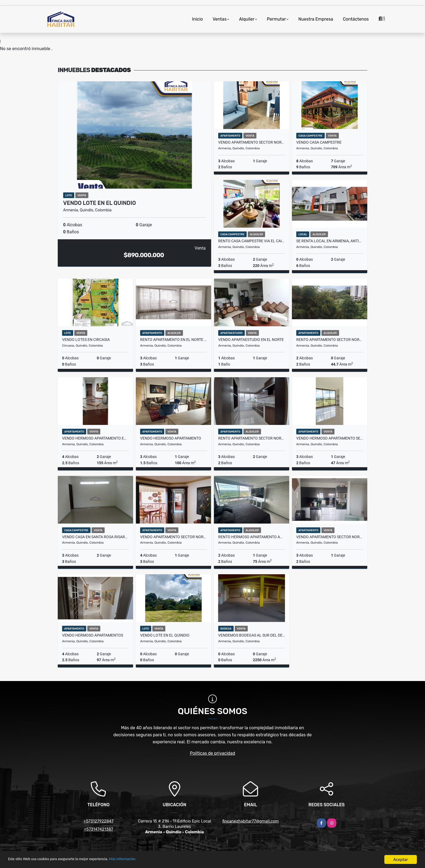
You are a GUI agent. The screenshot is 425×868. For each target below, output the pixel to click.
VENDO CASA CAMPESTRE (319, 142)
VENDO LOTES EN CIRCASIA (86, 340)
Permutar (276, 19)
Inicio (198, 19)
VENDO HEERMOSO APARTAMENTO (171, 438)
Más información (144, 860)
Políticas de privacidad (213, 753)
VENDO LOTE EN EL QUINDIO (99, 203)
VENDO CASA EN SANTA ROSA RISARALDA (95, 537)
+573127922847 (98, 821)
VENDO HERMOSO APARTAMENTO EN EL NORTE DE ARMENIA (95, 438)
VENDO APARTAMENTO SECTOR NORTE (252, 142)
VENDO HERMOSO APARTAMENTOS (93, 635)
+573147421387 (98, 829)
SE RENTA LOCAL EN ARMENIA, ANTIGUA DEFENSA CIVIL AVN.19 (330, 241)
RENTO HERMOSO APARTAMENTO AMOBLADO (252, 537)
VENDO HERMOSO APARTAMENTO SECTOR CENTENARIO (330, 438)
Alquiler (247, 19)
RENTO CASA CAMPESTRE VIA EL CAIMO (252, 241)
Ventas (219, 19)
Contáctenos (356, 19)
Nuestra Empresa (316, 19)
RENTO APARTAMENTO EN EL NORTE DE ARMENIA (173, 340)
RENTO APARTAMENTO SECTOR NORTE (330, 340)
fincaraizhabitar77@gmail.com (250, 821)
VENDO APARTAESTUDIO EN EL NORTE (251, 340)
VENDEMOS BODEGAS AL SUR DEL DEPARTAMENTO (252, 635)
